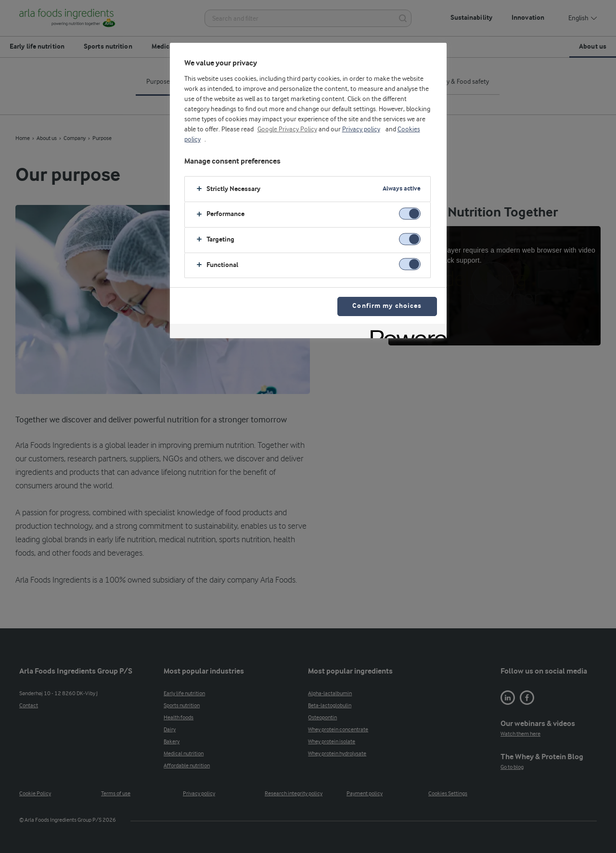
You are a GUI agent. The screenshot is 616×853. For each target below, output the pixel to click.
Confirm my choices (387, 306)
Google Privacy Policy (287, 129)
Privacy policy (361, 129)
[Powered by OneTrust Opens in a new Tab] (405, 332)
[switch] (410, 213)
